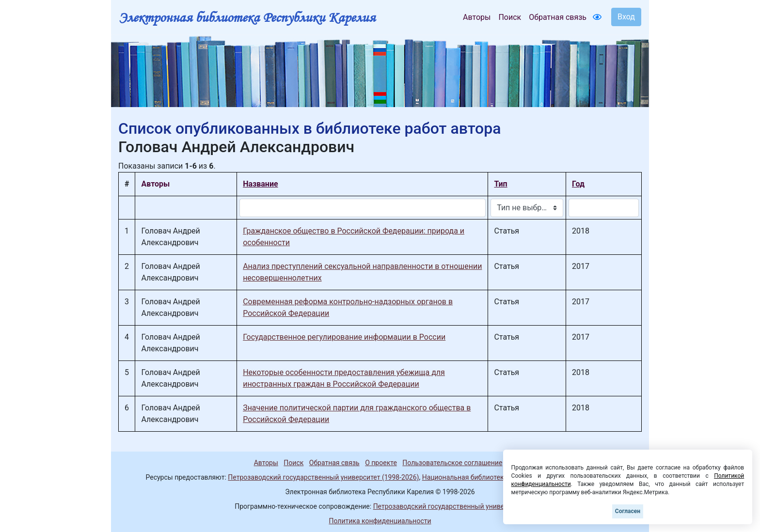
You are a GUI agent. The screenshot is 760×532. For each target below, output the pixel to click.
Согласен (628, 511)
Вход (626, 17)
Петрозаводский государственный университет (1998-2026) (323, 477)
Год (578, 184)
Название (260, 184)
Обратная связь (558, 17)
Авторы (477, 17)
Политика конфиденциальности (380, 521)
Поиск (510, 17)
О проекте (381, 463)
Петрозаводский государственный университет (449, 506)
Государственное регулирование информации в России (344, 337)
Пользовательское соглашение (452, 463)
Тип (500, 184)
